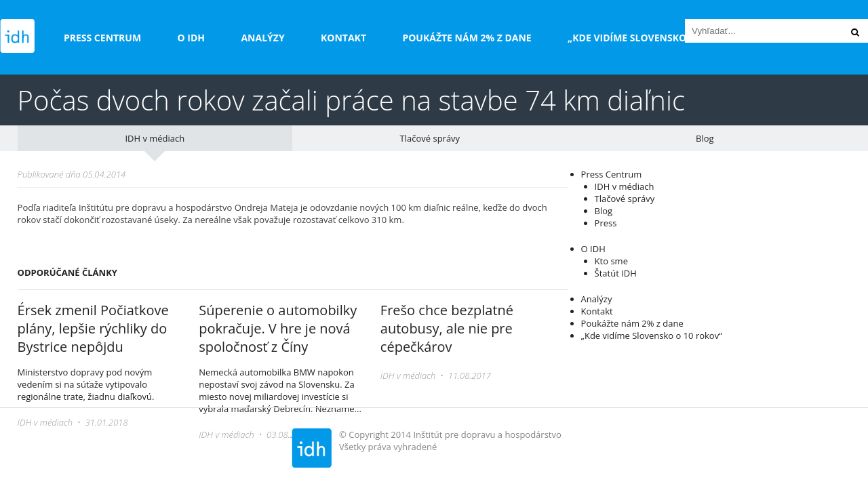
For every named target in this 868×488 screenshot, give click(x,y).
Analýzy (262, 38)
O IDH (192, 38)
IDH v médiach (155, 138)
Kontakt (343, 38)
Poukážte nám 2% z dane (467, 38)
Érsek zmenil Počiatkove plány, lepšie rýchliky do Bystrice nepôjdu (93, 328)
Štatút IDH (616, 273)
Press (606, 223)
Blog (705, 138)
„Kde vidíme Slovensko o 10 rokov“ (659, 38)
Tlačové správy (430, 138)
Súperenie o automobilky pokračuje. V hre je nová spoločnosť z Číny (278, 328)
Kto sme (611, 261)
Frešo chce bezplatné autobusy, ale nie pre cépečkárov (447, 328)
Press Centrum (102, 38)
